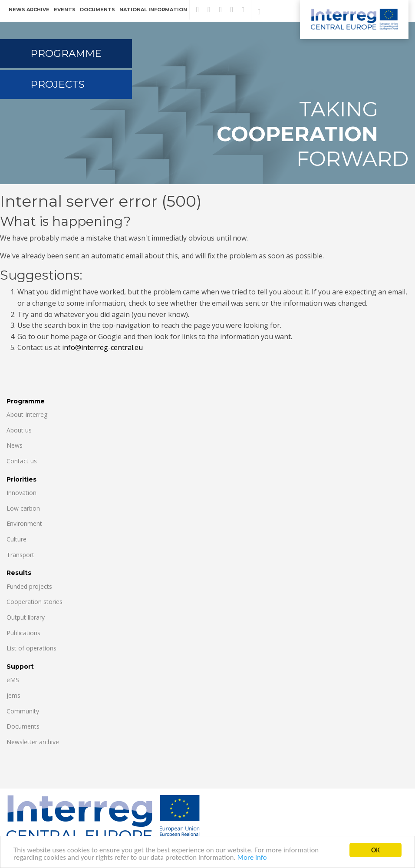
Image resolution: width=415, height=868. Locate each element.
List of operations (31, 648)
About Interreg (27, 414)
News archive (29, 10)
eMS (13, 680)
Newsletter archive (33, 742)
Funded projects (29, 586)
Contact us (22, 461)
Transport (20, 555)
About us (19, 430)
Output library (26, 617)
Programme (66, 53)
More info (252, 859)
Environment (24, 523)
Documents (97, 10)
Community (23, 711)
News (15, 445)
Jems (13, 695)
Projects (58, 84)
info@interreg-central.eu (102, 347)
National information (153, 10)
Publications (23, 633)
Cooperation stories (35, 602)
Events (65, 10)
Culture (16, 539)
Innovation (21, 493)
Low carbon (23, 508)
